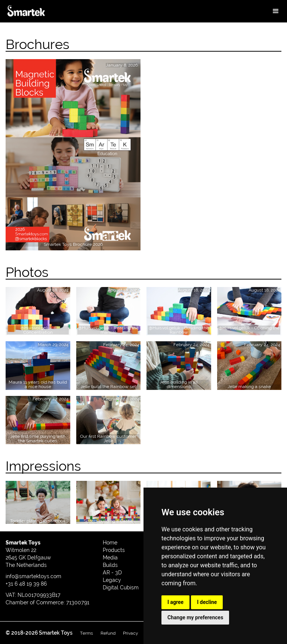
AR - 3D (112, 573)
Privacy (131, 633)
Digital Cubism (121, 587)
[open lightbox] (38, 311)
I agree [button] (175, 602)
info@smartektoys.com (33, 576)
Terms (87, 633)
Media (110, 558)
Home (110, 543)
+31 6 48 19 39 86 (26, 584)
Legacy (112, 580)
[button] (276, 11)
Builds (110, 565)
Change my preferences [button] (195, 617)
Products (114, 550)
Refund (108, 633)
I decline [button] (207, 602)
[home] (26, 14)
